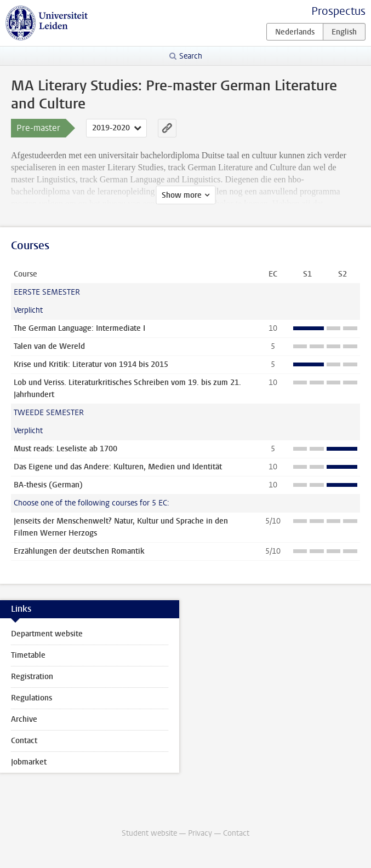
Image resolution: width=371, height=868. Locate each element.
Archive (24, 719)
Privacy (200, 833)
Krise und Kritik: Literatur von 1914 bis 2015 (91, 364)
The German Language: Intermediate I (79, 328)
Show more (182, 195)
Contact (24, 741)
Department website (47, 634)
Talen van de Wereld (49, 346)
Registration (32, 677)
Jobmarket (29, 762)
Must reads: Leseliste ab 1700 (65, 449)
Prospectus (338, 11)
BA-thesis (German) (48, 485)
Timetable (28, 655)
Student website (149, 833)
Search (191, 56)
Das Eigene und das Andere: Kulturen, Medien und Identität (118, 467)
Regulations (32, 698)
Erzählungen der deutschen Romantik (79, 551)
